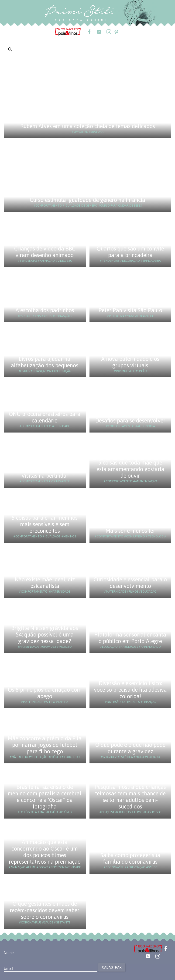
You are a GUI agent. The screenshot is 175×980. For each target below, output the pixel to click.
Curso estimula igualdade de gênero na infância (87, 200)
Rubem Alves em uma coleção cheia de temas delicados (88, 126)
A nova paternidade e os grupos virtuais (130, 362)
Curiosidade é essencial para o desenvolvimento (130, 583)
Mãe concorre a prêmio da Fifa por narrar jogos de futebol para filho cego (45, 745)
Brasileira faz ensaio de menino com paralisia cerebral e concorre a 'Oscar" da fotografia (45, 797)
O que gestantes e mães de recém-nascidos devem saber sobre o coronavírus (45, 910)
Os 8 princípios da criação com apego (45, 693)
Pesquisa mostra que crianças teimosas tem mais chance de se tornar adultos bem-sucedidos (130, 797)
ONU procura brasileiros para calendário (45, 417)
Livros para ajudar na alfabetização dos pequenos (45, 362)
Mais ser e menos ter (130, 531)
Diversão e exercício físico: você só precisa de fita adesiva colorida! (130, 690)
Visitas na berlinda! (45, 476)
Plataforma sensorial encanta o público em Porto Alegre (130, 638)
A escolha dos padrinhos (45, 310)
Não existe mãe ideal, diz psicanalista (45, 583)
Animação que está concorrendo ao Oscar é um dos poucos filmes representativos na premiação (45, 852)
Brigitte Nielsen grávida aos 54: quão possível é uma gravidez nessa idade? (45, 635)
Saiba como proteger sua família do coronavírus (130, 858)
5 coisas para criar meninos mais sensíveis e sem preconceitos (45, 524)
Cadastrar (112, 967)
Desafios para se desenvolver (130, 420)
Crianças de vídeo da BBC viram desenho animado (45, 252)
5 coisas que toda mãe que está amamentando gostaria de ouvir (130, 469)
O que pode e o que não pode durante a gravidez (130, 748)
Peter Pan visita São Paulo (130, 310)
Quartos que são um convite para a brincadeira (130, 252)
